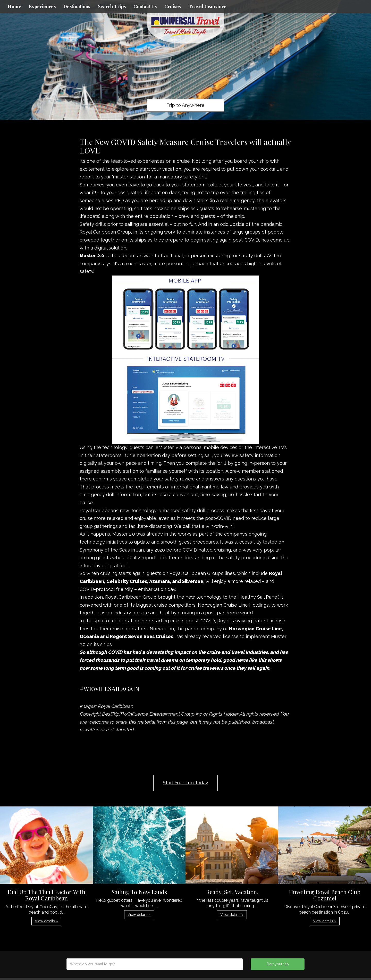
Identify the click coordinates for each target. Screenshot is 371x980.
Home (14, 6)
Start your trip (278, 964)
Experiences (42, 6)
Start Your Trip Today (185, 783)
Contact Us (145, 6)
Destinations (77, 6)
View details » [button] (46, 921)
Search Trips (112, 6)
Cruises (173, 6)
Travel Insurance (208, 6)
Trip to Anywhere (185, 105)
